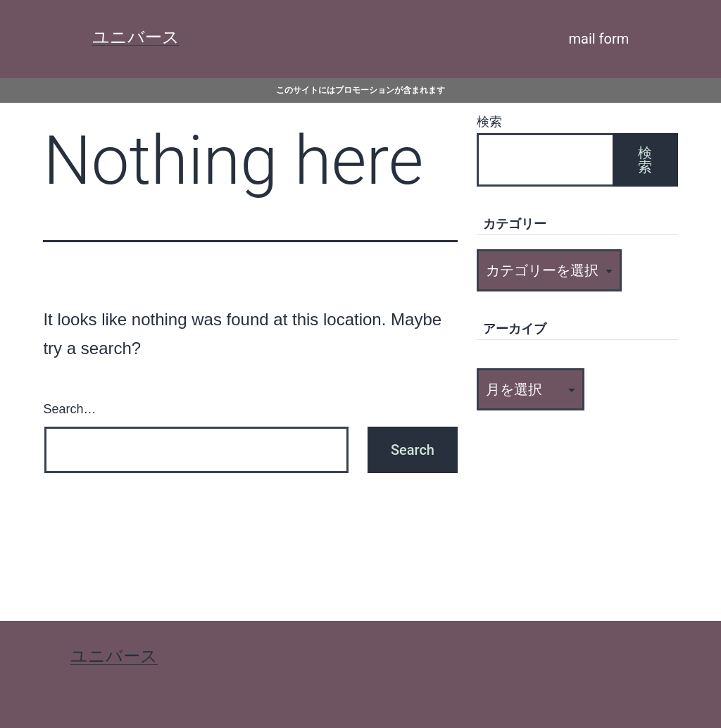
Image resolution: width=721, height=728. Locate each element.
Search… (69, 409)
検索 (489, 122)
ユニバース (136, 37)
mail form (599, 39)
